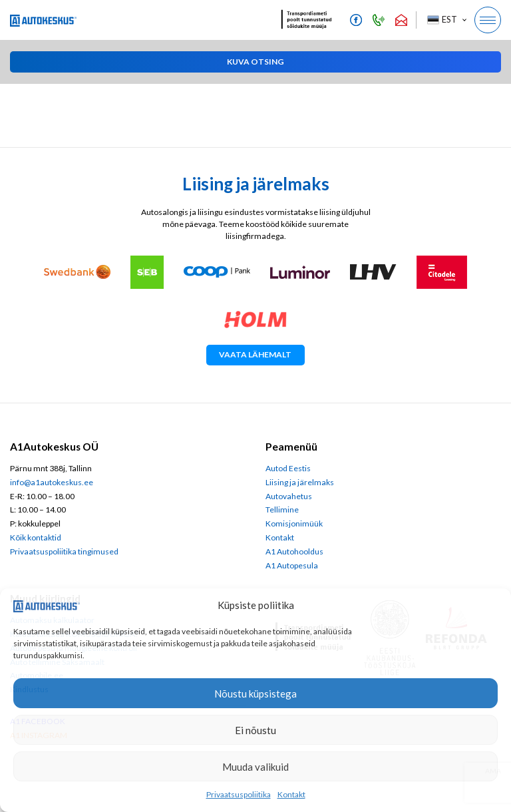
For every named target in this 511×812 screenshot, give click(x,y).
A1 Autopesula (292, 565)
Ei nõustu (255, 730)
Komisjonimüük (294, 523)
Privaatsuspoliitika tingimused (64, 551)
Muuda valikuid (255, 767)
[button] (446, 20)
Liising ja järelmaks (300, 482)
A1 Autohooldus (294, 551)
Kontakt (291, 794)
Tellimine (282, 509)
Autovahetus (289, 496)
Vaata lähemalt (255, 354)
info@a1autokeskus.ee (52, 482)
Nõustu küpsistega (255, 694)
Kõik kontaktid (36, 537)
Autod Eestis (288, 468)
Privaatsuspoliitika (239, 794)
